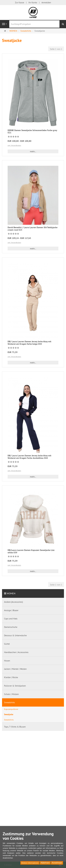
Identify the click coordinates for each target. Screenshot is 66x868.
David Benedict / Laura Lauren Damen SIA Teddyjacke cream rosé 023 (33, 229)
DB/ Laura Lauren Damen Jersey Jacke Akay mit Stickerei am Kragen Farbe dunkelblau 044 (29, 457)
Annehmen (57, 863)
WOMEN (11, 593)
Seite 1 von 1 (56, 49)
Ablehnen (45, 863)
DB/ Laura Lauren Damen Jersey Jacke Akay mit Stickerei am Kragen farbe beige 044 (29, 343)
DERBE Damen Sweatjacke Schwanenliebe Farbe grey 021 (32, 132)
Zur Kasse (20, 2)
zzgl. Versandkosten (14, 145)
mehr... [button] (33, 151)
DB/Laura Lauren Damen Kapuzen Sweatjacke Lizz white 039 (31, 551)
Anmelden (46, 2)
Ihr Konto (33, 2)
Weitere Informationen (30, 863)
